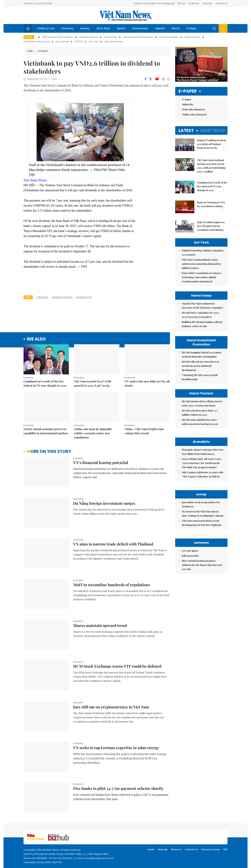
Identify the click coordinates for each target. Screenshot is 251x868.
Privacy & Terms (211, 849)
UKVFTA (79, 42)
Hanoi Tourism (193, 37)
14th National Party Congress (58, 37)
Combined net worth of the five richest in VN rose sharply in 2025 (45, 383)
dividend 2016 (84, 297)
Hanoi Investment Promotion (138, 37)
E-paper (188, 91)
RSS (225, 849)
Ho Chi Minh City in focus (37, 42)
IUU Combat (62, 42)
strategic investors (62, 297)
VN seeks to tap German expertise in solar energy (116, 748)
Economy (67, 28)
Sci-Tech (94, 42)
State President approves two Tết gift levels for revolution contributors (211, 226)
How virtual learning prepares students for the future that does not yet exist (202, 565)
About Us (207, 3)
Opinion (160, 28)
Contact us (191, 849)
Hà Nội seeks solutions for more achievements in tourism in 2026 (200, 422)
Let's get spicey (190, 551)
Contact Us (221, 3)
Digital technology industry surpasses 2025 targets (203, 252)
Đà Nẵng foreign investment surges (104, 503)
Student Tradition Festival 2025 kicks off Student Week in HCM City (211, 144)
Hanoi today (111, 37)
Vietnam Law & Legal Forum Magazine (154, 3)
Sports (121, 28)
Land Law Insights (169, 37)
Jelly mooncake (190, 556)
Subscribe (188, 104)
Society (85, 28)
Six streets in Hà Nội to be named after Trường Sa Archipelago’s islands (203, 514)
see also (36, 339)
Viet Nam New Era (89, 37)
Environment (140, 28)
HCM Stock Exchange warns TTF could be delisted (117, 666)
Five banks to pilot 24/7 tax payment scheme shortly (118, 788)
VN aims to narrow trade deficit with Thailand (113, 544)
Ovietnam (194, 3)
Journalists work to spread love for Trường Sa (201, 504)
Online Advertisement (194, 114)
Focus (29, 37)
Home (30, 51)
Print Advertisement (193, 109)
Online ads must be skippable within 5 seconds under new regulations (93, 433)
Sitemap (163, 849)
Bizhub (182, 3)
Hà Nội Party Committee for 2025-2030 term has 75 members (201, 315)
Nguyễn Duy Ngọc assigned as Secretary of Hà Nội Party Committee (202, 306)
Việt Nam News (125, 15)
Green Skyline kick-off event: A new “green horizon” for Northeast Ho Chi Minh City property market (202, 463)
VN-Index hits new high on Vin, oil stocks (147, 383)
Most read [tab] (213, 130)
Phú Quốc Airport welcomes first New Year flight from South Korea (203, 452)
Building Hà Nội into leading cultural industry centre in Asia (202, 324)
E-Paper (191, 28)
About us (176, 849)
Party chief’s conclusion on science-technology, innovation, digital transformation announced (202, 277)
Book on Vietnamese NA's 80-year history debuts (211, 204)
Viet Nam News (35, 180)
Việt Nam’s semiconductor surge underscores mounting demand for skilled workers (201, 264)
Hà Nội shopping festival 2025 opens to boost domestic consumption (202, 354)
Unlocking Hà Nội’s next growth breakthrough (200, 377)
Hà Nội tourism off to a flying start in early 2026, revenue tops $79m (202, 403)
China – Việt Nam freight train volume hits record (144, 431)
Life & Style (103, 28)
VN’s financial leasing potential (101, 462)
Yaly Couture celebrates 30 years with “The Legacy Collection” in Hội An (203, 474)
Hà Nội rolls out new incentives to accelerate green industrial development (200, 366)
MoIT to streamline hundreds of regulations (112, 585)
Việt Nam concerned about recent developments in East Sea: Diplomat (202, 523)
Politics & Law (46, 28)
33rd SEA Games (113, 42)
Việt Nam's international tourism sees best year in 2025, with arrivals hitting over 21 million (211, 166)
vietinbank (42, 297)
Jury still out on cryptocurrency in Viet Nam (111, 707)
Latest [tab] (186, 130)
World (176, 28)
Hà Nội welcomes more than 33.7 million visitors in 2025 (200, 413)
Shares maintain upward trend (100, 625)
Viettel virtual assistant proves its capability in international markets (46, 431)
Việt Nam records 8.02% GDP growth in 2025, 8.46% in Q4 (93, 383)
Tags (28, 297)
